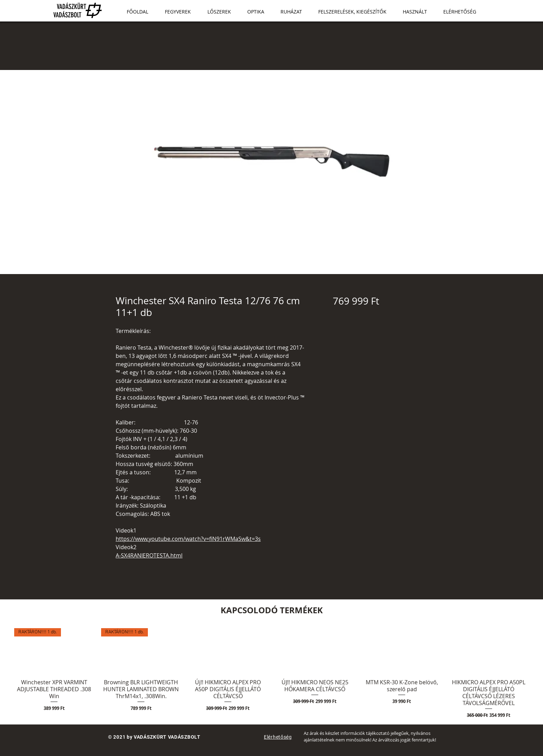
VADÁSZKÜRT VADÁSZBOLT (66, 11)
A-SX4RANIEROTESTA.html (149, 555)
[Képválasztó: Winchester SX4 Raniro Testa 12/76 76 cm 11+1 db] (265, 270)
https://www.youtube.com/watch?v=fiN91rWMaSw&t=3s (188, 539)
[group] (271, 673)
